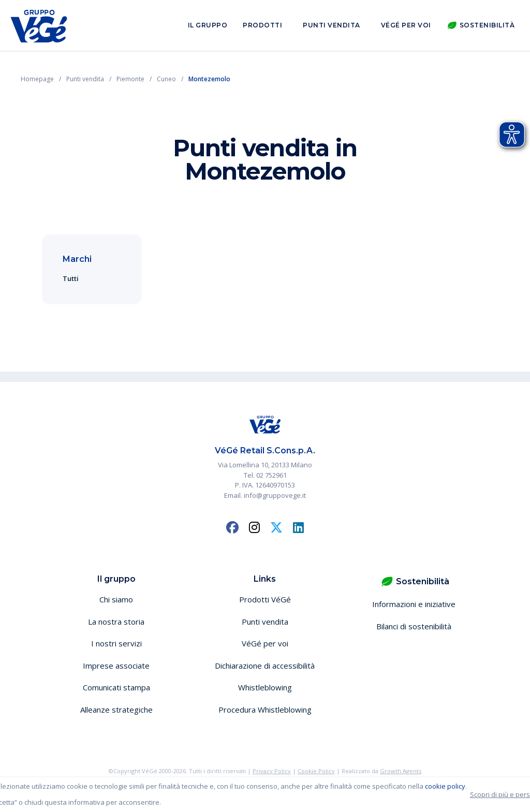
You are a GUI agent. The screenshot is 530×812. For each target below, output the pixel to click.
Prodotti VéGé (265, 599)
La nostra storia (116, 622)
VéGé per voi (406, 25)
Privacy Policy (272, 771)
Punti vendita (332, 25)
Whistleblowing (265, 687)
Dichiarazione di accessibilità (265, 666)
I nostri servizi (116, 643)
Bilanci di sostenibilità (414, 626)
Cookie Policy (316, 771)
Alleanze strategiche (116, 710)
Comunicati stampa (116, 687)
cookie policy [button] (445, 786)
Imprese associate (116, 666)
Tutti (71, 278)
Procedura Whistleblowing (265, 710)
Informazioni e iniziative (414, 604)
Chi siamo (116, 599)
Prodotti (262, 25)
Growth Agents (401, 771)
